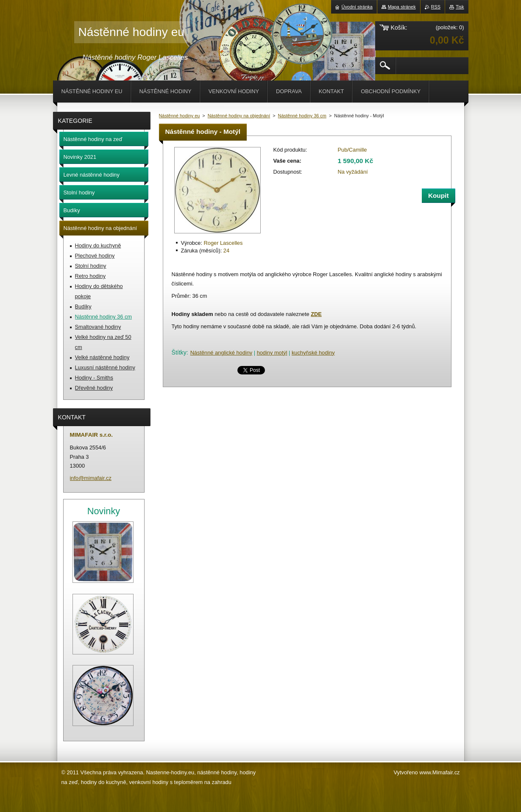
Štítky (179, 352)
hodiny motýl (272, 353)
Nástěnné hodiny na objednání (239, 116)
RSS (436, 7)
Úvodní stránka (357, 7)
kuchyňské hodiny (313, 353)
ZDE (316, 314)
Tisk (460, 7)
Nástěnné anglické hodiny (221, 353)
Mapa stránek (402, 7)
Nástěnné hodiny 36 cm (302, 116)
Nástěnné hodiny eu (180, 116)
